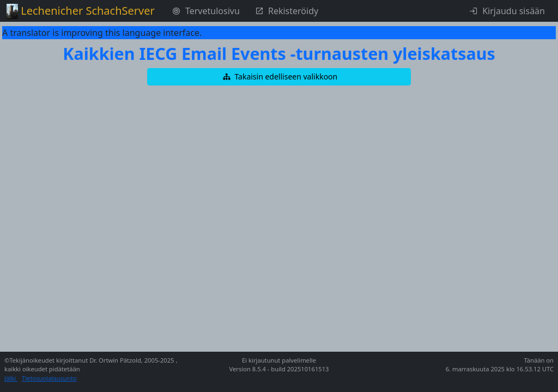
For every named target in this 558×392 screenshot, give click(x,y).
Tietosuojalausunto (49, 378)
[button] (279, 77)
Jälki (11, 378)
